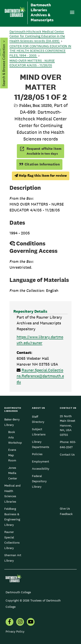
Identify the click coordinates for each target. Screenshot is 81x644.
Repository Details (30, 311)
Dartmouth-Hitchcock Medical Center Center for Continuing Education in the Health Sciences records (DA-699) (37, 36)
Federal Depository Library (39, 481)
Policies (37, 454)
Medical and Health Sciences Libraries (12, 493)
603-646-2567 (68, 445)
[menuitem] (10, 622)
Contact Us (67, 454)
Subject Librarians (39, 432)
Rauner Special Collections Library (12, 540)
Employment (40, 461)
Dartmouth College (18, 592)
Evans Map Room (12, 455)
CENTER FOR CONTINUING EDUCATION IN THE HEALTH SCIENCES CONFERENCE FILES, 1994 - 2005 (40, 51)
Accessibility (41, 469)
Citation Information (39, 164)
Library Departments (41, 444)
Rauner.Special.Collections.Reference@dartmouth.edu (40, 376)
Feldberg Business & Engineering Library (12, 517)
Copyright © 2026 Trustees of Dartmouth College (33, 604)
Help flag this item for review (41, 176)
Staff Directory (38, 419)
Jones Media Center (13, 473)
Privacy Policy (15, 631)
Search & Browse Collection (4, 65)
